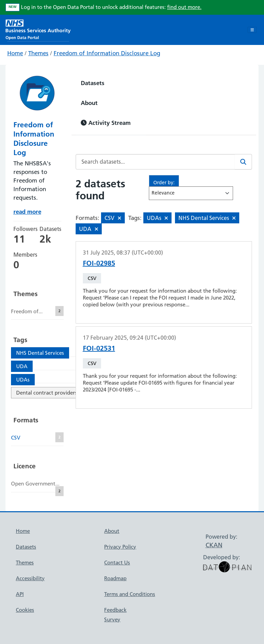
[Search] (243, 162)
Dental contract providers (47, 393)
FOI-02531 (99, 348)
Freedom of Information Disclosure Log (107, 53)
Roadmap (115, 578)
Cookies (25, 610)
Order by (163, 183)
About (89, 103)
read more (27, 212)
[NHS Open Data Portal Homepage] (38, 29)
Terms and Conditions (130, 594)
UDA (22, 366)
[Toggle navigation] (252, 30)
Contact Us (117, 563)
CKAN (214, 545)
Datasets (93, 83)
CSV (92, 278)
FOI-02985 (99, 263)
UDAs (23, 380)
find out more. (184, 7)
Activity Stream (106, 123)
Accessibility (30, 578)
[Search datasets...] (155, 162)
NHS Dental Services (40, 353)
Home (15, 53)
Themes (38, 53)
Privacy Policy (120, 547)
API (20, 594)
